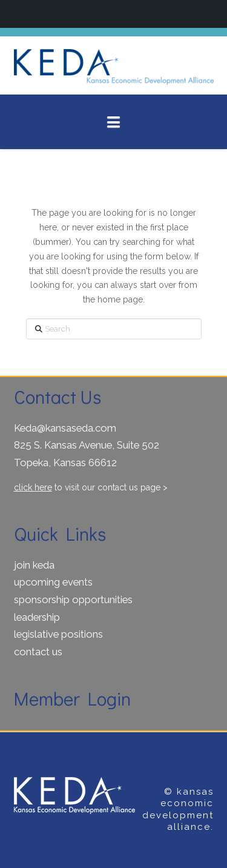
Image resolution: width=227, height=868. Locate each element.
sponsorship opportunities (73, 599)
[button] (113, 122)
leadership (37, 617)
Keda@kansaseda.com (65, 428)
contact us (38, 652)
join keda (34, 565)
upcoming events (53, 582)
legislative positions (58, 634)
